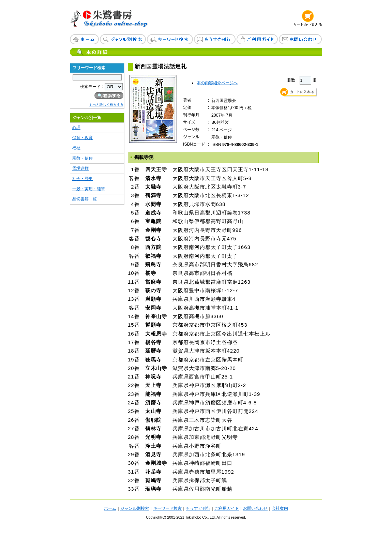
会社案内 (280, 508)
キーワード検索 (167, 508)
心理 (76, 128)
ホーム (110, 508)
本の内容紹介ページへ (217, 83)
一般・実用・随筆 (89, 189)
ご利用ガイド (227, 508)
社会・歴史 (82, 179)
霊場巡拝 (80, 168)
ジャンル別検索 (135, 508)
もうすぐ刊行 (198, 508)
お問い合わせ (255, 508)
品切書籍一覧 (85, 199)
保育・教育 (82, 138)
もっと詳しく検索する (106, 105)
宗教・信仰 (82, 158)
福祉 (76, 148)
